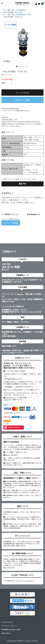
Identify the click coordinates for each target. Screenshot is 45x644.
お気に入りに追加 (22, 100)
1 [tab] (17, 67)
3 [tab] (24, 67)
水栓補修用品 (20, 10)
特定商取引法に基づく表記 (11, 629)
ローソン (34, 393)
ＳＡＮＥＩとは (7, 622)
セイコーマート (19, 395)
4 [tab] (28, 67)
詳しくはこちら (9, 567)
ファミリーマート (23, 393)
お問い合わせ (6, 633)
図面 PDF (22, 184)
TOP (4, 10)
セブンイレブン (9, 393)
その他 (29, 15)
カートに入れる (22, 93)
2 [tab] (21, 67)
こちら (6, 400)
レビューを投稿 (11, 223)
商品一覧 (11, 10)
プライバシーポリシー (9, 626)
